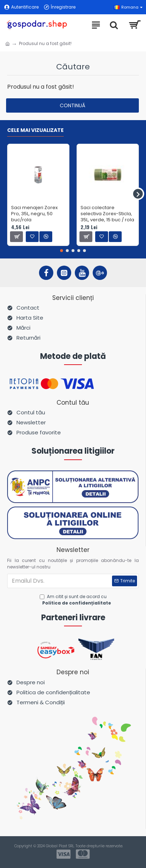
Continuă (72, 105)
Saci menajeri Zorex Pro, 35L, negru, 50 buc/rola (34, 214)
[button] (138, 194)
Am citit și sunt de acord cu (76, 600)
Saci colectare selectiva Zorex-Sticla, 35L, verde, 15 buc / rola (107, 214)
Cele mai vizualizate (35, 130)
